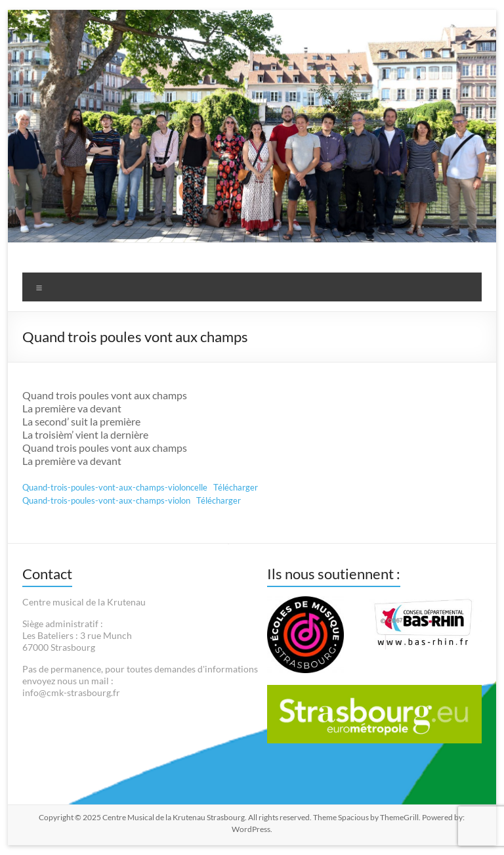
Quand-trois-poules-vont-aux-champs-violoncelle (115, 487)
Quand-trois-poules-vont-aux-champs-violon (106, 500)
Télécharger (236, 487)
